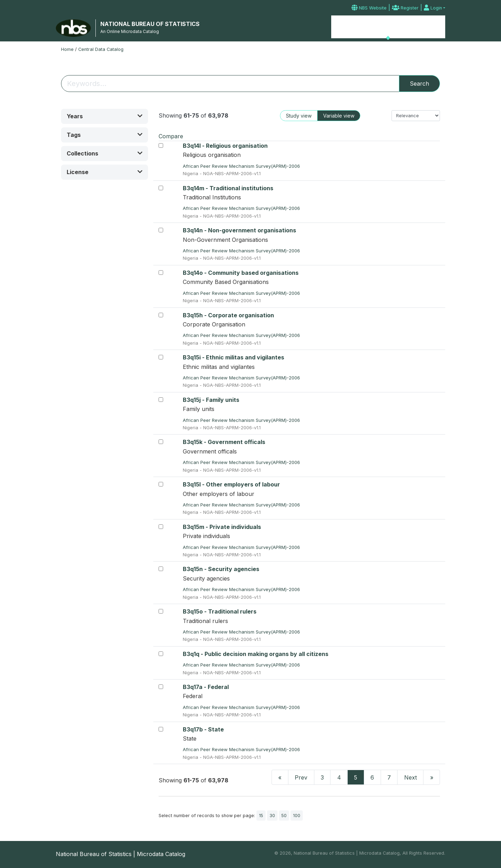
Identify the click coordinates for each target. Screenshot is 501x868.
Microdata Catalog (388, 26)
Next (410, 777)
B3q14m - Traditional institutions (228, 188)
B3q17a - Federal (206, 687)
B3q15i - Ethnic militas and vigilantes (233, 357)
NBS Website (369, 8)
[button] (105, 116)
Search (419, 84)
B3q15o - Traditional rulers (220, 611)
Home (347, 27)
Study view (299, 116)
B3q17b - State (203, 729)
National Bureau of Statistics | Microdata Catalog (121, 854)
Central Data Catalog (101, 49)
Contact (432, 27)
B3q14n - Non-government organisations (239, 230)
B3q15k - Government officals (224, 442)
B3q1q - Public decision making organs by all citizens (256, 654)
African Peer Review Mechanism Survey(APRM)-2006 (242, 166)
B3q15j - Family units (211, 400)
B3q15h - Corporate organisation (228, 315)
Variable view (339, 116)
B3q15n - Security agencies (221, 569)
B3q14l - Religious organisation (225, 146)
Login (433, 8)
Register (405, 8)
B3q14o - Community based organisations (241, 273)
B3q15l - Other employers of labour (231, 484)
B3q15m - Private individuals (222, 527)
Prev (301, 777)
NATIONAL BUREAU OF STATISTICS (150, 24)
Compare (171, 136)
